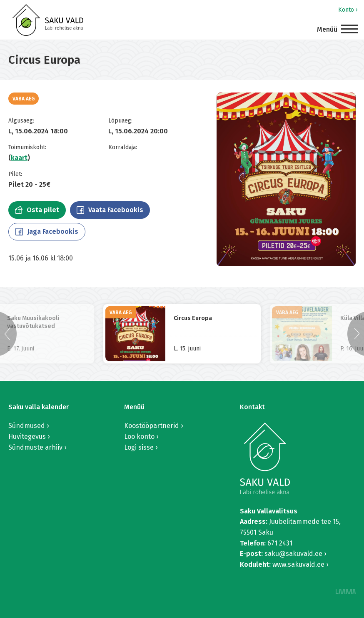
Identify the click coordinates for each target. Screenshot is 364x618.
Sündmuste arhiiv (35, 447)
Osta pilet (37, 210)
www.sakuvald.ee (298, 564)
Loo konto (139, 437)
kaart (19, 158)
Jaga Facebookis (47, 231)
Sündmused (27, 426)
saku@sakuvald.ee (293, 554)
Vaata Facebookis (110, 210)
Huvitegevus (27, 437)
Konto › (348, 10)
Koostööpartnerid (152, 426)
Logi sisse (139, 447)
